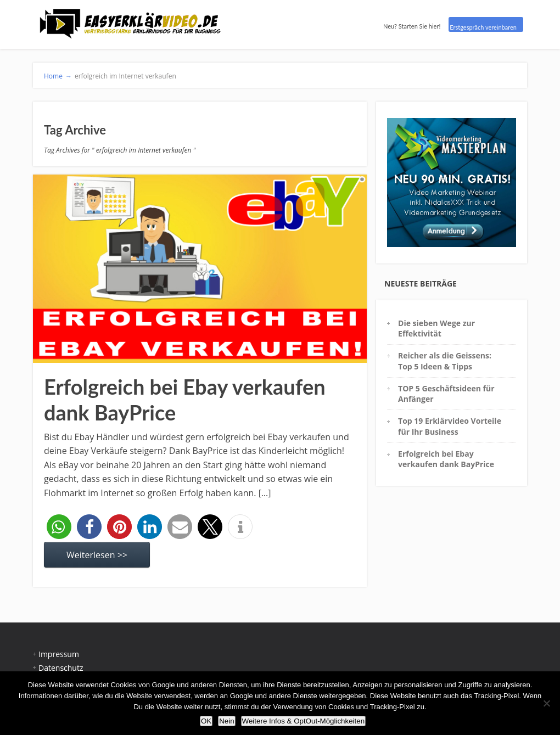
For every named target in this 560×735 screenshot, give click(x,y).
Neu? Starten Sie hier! (412, 26)
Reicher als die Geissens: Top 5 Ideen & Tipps (445, 361)
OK (206, 721)
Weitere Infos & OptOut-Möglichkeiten (303, 721)
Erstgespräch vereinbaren (483, 27)
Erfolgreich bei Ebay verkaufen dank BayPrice (446, 459)
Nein (226, 721)
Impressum (59, 654)
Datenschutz (61, 668)
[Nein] (546, 703)
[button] (59, 527)
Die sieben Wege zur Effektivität (436, 328)
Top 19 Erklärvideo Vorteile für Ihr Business (450, 426)
